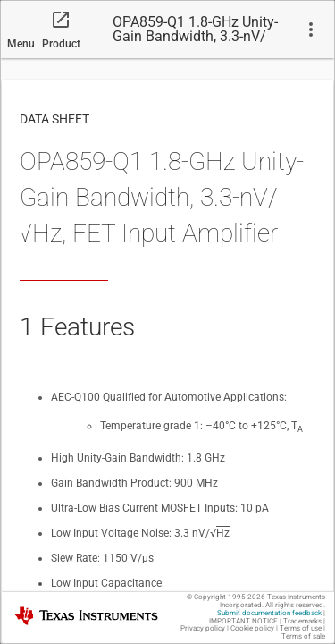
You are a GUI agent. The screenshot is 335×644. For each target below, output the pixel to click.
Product (61, 44)
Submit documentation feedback (269, 613)
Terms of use (301, 628)
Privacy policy (203, 628)
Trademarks (302, 621)
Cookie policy (252, 628)
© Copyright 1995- (226, 597)
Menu (21, 44)
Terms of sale (303, 636)
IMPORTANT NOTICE (243, 621)
